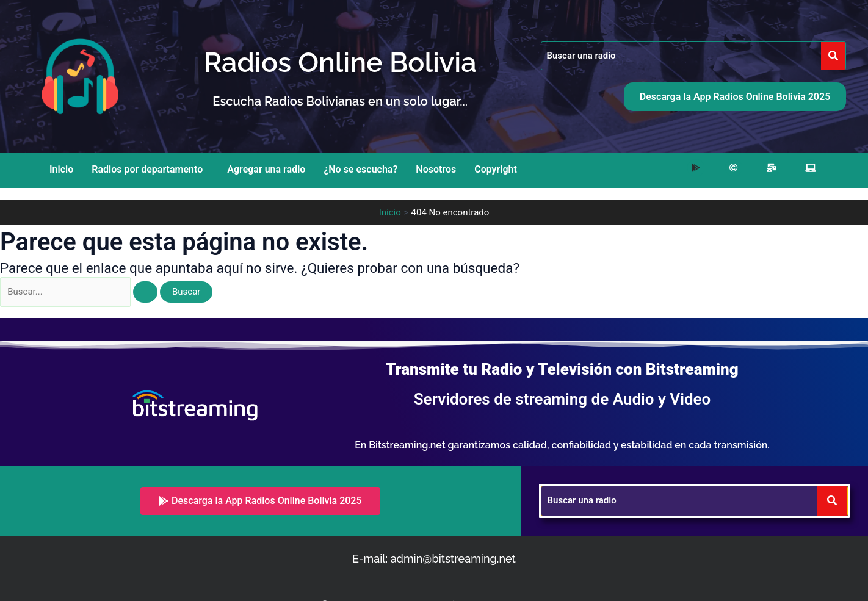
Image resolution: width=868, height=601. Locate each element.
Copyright (496, 169)
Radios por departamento (147, 169)
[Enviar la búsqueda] (151, 292)
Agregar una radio (266, 169)
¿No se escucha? (360, 169)
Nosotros (436, 169)
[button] (150, 170)
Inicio (61, 169)
